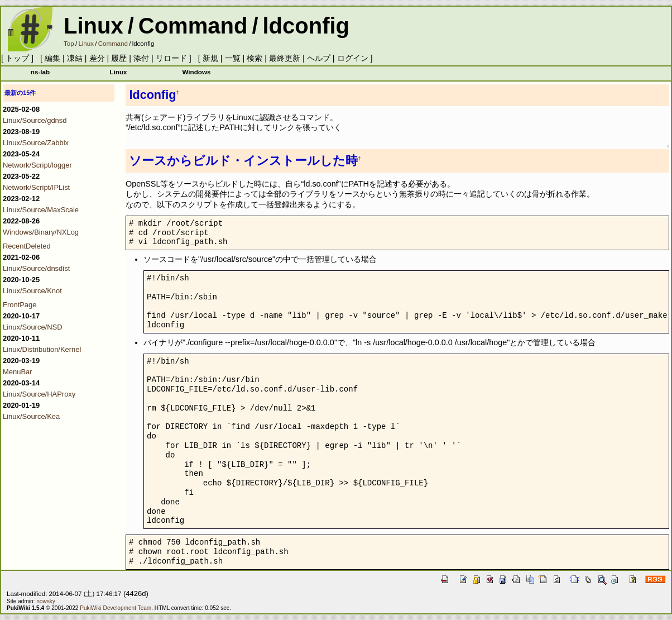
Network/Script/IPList (36, 187)
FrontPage (20, 305)
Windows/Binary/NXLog (41, 232)
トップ (17, 58)
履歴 (119, 58)
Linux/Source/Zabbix (36, 143)
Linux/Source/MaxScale (41, 210)
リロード (171, 58)
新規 (210, 58)
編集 (52, 58)
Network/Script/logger (37, 165)
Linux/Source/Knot (32, 291)
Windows (196, 72)
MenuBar (18, 372)
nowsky (46, 601)
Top (69, 44)
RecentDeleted (27, 246)
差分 (97, 58)
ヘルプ (319, 58)
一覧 (233, 58)
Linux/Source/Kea (31, 416)
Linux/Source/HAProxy (39, 394)
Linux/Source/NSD (33, 327)
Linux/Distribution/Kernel (42, 349)
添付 (141, 58)
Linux (93, 26)
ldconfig (306, 26)
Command (193, 26)
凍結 (75, 58)
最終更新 (285, 58)
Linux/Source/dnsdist (36, 268)
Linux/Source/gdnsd (35, 120)
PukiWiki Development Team (116, 608)
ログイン (353, 58)
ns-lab (40, 72)
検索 (255, 58)
